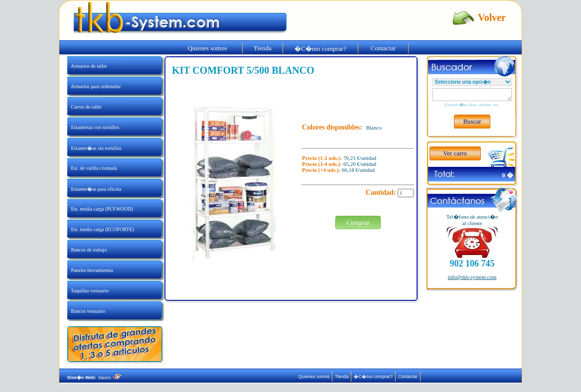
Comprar (358, 222)
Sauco (110, 378)
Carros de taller (84, 107)
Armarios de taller (87, 66)
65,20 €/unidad (360, 164)
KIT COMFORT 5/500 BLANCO (243, 70)
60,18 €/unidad (358, 170)
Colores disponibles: (332, 127)
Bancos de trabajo (87, 250)
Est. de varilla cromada (92, 168)
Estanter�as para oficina (94, 189)
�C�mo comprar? (321, 49)
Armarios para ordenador (94, 86)
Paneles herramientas (90, 270)
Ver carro (455, 153)
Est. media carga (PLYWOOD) (100, 209)
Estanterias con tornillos (93, 127)
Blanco (374, 128)
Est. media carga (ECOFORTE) (101, 229)
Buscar (472, 121)
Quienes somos (207, 48)
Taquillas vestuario (88, 291)
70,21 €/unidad (360, 158)
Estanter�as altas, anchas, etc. (472, 105)
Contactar (383, 48)
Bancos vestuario (86, 311)
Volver (492, 17)
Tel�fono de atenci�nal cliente (472, 220)
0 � (508, 175)
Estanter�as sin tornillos (94, 148)
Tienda (263, 48)
